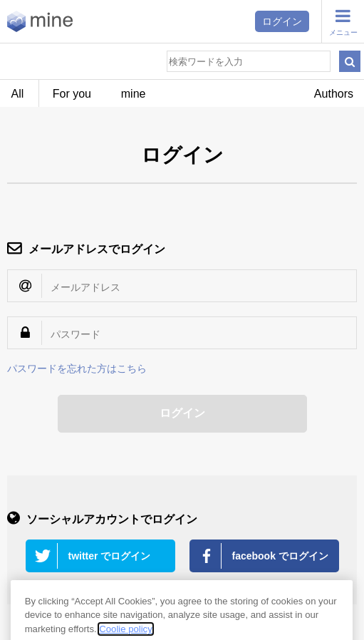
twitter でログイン (110, 556)
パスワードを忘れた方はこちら (77, 368)
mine (134, 94)
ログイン (282, 21)
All (18, 94)
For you (72, 94)
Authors (334, 94)
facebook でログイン (280, 556)
